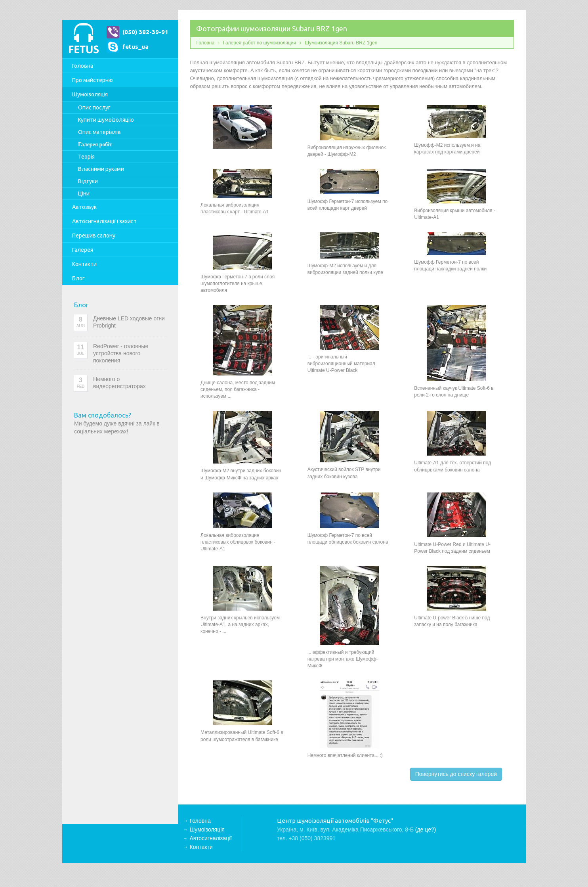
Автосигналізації (104, 221)
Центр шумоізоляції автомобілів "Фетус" (84, 39)
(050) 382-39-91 (145, 32)
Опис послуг (94, 107)
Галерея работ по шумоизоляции (260, 43)
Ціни (84, 193)
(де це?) (426, 830)
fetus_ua (136, 47)
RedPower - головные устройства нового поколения (121, 353)
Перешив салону (94, 236)
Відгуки (88, 181)
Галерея (83, 250)
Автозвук (84, 207)
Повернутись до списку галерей (456, 774)
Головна (83, 66)
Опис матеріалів (99, 132)
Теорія (86, 157)
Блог (78, 278)
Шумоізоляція (90, 94)
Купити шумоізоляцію (106, 120)
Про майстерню (93, 80)
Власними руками (101, 169)
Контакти (84, 264)
